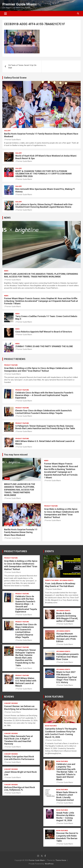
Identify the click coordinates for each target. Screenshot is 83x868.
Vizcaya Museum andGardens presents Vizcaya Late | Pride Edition (67, 638)
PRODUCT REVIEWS (15, 359)
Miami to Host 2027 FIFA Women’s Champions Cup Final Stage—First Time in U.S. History (67, 677)
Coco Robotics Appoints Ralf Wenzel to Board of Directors (44, 332)
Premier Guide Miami (19, 4)
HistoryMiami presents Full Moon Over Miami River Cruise (67, 657)
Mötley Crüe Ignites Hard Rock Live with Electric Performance (19, 758)
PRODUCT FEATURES (16, 551)
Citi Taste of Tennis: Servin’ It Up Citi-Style (23, 66)
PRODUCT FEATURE (11, 365)
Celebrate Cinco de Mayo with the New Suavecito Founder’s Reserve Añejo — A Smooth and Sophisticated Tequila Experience (44, 395)
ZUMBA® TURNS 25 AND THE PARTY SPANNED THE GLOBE (44, 346)
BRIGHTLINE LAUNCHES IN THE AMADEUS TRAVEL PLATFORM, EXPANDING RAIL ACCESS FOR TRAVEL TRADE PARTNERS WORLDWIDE (20, 490)
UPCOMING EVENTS (66, 580)
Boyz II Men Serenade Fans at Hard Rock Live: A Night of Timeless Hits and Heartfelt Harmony (18, 740)
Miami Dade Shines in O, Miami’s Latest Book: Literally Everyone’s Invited (67, 796)
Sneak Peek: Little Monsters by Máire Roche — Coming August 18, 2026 (65, 817)
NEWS (7, 218)
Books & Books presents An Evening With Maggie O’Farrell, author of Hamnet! (67, 617)
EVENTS (49, 551)
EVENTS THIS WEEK (52, 580)
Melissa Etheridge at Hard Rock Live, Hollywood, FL (20, 789)
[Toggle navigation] (5, 14)
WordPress (49, 864)
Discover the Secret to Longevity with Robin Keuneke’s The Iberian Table (67, 837)
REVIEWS (9, 697)
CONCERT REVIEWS (11, 703)
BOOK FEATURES (54, 697)
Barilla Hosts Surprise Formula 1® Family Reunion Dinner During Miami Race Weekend (21, 532)
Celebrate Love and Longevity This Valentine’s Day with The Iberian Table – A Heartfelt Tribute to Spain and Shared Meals (67, 772)
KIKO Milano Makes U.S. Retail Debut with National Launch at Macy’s (26, 682)
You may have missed (16, 455)
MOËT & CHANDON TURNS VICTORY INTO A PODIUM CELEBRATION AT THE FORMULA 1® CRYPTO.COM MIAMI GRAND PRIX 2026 (44, 174)
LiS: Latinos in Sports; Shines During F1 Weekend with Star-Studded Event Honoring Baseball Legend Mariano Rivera (44, 206)
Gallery (7, 131)
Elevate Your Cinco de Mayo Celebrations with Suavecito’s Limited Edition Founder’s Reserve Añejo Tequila (44, 412)
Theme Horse (61, 860)
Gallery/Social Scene (15, 78)
